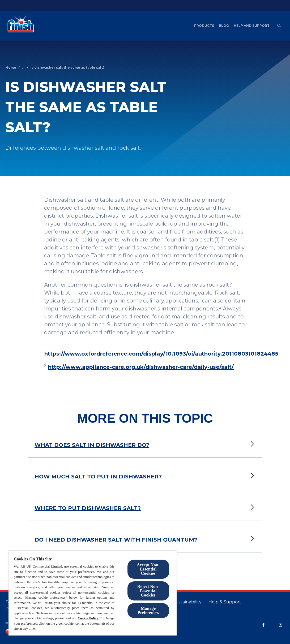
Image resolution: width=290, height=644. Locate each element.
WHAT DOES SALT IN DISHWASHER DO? (92, 445)
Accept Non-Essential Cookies (148, 569)
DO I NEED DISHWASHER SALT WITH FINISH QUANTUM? (116, 540)
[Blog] (224, 26)
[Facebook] (263, 625)
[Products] (204, 26)
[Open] (279, 26)
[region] (93, 593)
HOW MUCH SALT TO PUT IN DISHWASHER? (98, 477)
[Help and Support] (252, 26)
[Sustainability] (187, 602)
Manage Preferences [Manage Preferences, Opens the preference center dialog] (148, 610)
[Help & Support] (225, 602)
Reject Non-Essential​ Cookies (148, 591)
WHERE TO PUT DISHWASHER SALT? (88, 508)
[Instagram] (280, 625)
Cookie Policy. (88, 618)
